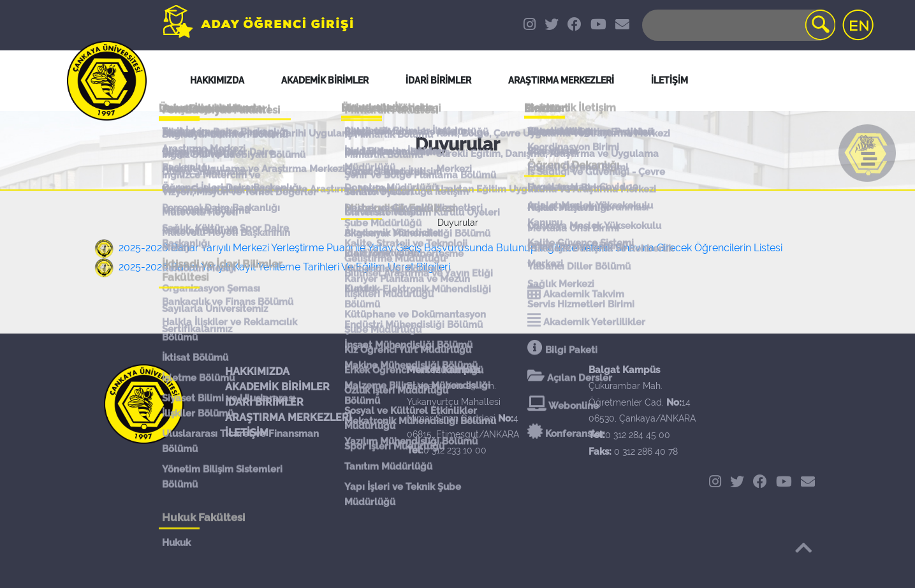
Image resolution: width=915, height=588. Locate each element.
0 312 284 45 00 (638, 435)
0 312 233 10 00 (455, 450)
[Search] (738, 25)
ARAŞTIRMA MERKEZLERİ (289, 417)
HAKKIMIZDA (257, 371)
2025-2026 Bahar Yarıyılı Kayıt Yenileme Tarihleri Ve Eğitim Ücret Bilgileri (284, 267)
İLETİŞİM (247, 433)
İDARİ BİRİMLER (438, 80)
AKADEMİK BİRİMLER (277, 387)
